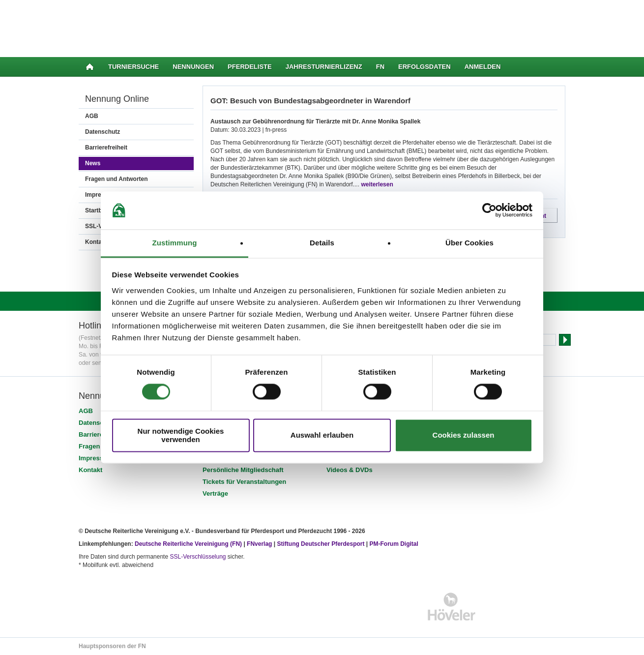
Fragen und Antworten (117, 179)
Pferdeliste (250, 67)
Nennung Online (117, 99)
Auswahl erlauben (322, 435)
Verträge (215, 493)
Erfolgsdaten (424, 67)
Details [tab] (322, 243)
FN (380, 67)
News (93, 163)
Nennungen (193, 67)
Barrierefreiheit (106, 148)
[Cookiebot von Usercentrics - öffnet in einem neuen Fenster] (489, 210)
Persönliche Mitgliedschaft (243, 470)
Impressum (96, 458)
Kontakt (90, 470)
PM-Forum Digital (394, 544)
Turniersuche (133, 67)
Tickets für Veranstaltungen (244, 482)
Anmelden (483, 67)
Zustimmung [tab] (175, 243)
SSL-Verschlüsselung (198, 557)
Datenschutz (102, 132)
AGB (92, 116)
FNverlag (260, 544)
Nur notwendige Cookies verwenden (181, 435)
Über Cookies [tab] (469, 243)
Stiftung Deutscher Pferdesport (321, 544)
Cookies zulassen (464, 435)
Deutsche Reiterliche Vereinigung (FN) (188, 544)
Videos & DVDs (350, 470)
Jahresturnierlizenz (324, 67)
